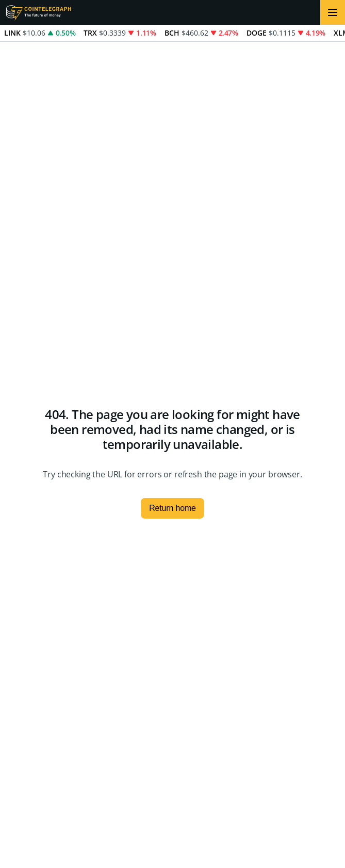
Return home (173, 508)
